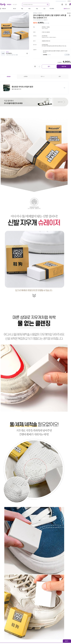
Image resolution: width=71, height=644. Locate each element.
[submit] (47, 4)
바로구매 (64, 66)
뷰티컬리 (15, 5)
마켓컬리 (9, 5)
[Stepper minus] (66, 55)
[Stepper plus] (68, 55)
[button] (34, 88)
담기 (49, 66)
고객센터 (69, 1)
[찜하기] (27, 53)
